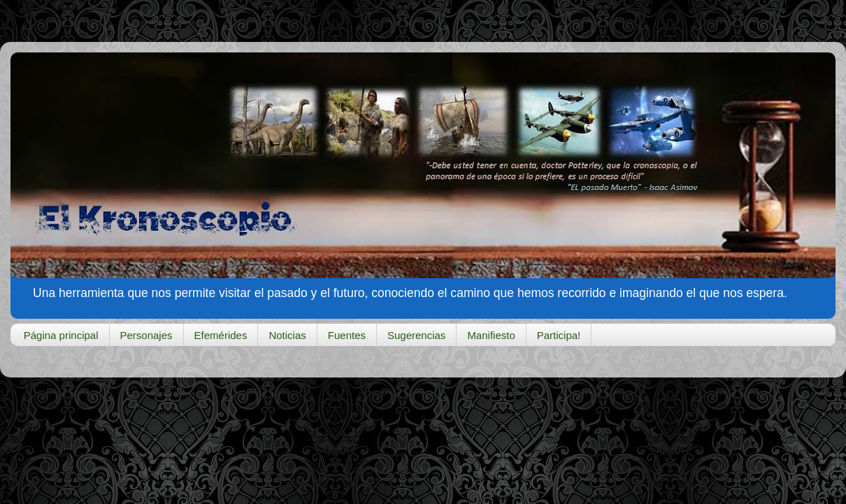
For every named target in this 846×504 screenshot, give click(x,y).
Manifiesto (491, 335)
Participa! (559, 335)
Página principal (61, 335)
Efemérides (221, 335)
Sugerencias (416, 335)
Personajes (146, 335)
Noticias (287, 335)
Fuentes (347, 335)
